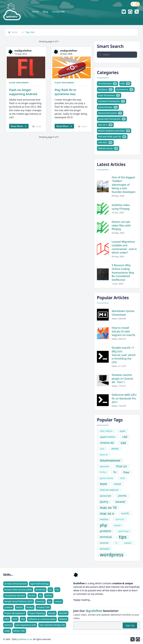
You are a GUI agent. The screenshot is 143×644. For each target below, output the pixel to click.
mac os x (107, 513)
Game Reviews (108, 107)
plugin (117, 525)
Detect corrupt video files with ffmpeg (121, 225)
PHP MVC (105, 143)
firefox (103, 472)
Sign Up (130, 625)
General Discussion (110, 113)
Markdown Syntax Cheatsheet (123, 313)
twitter (128, 543)
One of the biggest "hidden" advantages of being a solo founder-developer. (124, 185)
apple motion (108, 437)
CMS (125, 84)
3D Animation (107, 84)
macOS (125, 513)
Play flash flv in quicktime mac (65, 92)
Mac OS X (105, 125)
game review (106, 478)
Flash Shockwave (19, 83)
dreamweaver (110, 460)
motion (104, 519)
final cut (122, 466)
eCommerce (125, 90)
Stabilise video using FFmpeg (121, 207)
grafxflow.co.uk (24, 639)
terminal (106, 537)
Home (35, 12)
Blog (45, 12)
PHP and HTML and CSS (112, 137)
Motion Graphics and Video (114, 131)
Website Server (108, 148)
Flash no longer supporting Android (23, 92)
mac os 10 (108, 508)
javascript (105, 496)
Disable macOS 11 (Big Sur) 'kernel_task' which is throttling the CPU (124, 355)
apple (122, 431)
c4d (125, 437)
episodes (104, 466)
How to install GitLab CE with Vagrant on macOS (123, 331)
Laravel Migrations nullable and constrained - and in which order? (124, 247)
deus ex (104, 455)
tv (116, 543)
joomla (122, 496)
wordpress (112, 555)
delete (115, 449)
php (103, 525)
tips (123, 537)
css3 (102, 449)
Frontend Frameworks (112, 101)
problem (105, 531)
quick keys (124, 531)
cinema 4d (107, 443)
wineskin (105, 549)
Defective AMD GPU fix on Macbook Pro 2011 (124, 398)
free (126, 472)
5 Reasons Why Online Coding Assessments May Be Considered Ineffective (123, 272)
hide (122, 478)
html (103, 484)
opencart (120, 519)
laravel (120, 502)
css (123, 443)
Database (105, 90)
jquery (104, 502)
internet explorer (109, 490)
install (117, 484)
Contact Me (58, 12)
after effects (106, 431)
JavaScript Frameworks (112, 119)
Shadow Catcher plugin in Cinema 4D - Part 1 (122, 379)
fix (115, 472)
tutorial (104, 543)
